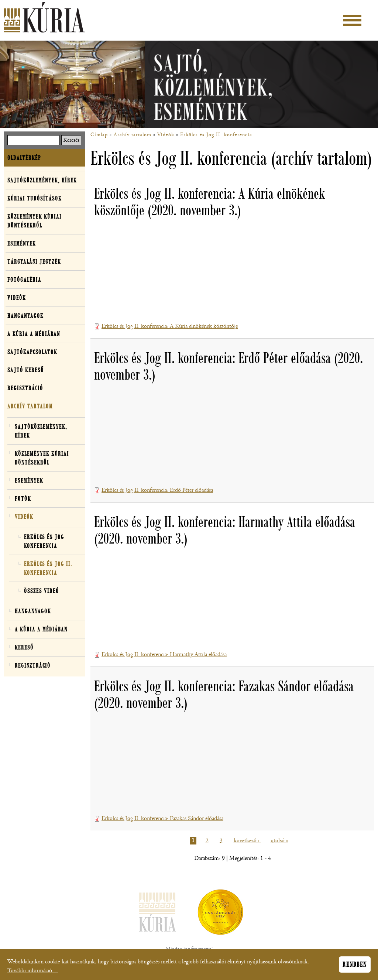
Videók (166, 135)
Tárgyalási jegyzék (34, 261)
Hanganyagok (25, 316)
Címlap (99, 135)
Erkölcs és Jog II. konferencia (216, 135)
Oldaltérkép (24, 158)
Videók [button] (17, 298)
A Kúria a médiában (34, 334)
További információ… (33, 971)
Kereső (24, 647)
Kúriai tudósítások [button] (35, 198)
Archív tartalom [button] (30, 406)
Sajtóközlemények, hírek (42, 180)
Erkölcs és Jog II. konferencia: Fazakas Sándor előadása (162, 818)
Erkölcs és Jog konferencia (44, 541)
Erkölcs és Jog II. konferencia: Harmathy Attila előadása (164, 655)
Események (22, 243)
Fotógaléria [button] (24, 280)
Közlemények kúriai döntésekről (35, 221)
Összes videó (42, 591)
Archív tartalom (133, 135)
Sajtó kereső (26, 370)
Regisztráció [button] (25, 388)
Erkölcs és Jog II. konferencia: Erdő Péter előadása (157, 490)
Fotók (23, 498)
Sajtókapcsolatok (32, 352)
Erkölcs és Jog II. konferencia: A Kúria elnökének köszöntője (170, 326)
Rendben (355, 964)
